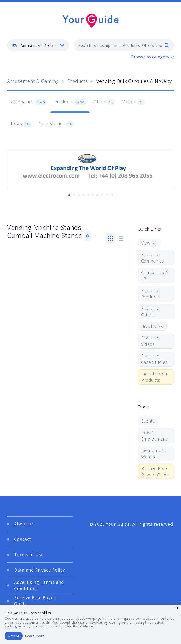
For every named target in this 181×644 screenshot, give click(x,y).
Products (78, 81)
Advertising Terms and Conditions (39, 585)
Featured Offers (150, 311)
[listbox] (38, 45)
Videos (134, 102)
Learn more (35, 636)
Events (148, 421)
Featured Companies (153, 258)
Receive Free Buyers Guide (155, 472)
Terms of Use (29, 555)
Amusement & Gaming (33, 81)
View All (149, 243)
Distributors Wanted (154, 454)
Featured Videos (150, 341)
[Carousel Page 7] (98, 195)
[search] (167, 45)
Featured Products (151, 294)
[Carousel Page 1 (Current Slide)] (69, 195)
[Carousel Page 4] (83, 195)
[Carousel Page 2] (74, 195)
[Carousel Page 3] (79, 195)
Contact (23, 539)
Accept (14, 636)
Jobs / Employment (154, 436)
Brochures (152, 326)
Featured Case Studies (154, 359)
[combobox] (124, 45)
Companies (29, 102)
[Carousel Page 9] (107, 195)
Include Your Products (155, 377)
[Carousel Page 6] (93, 195)
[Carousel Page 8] (102, 195)
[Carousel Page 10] (112, 195)
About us (24, 524)
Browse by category (150, 57)
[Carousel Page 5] (88, 195)
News (21, 124)
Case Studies (56, 124)
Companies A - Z (155, 276)
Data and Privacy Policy (40, 570)
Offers (104, 102)
